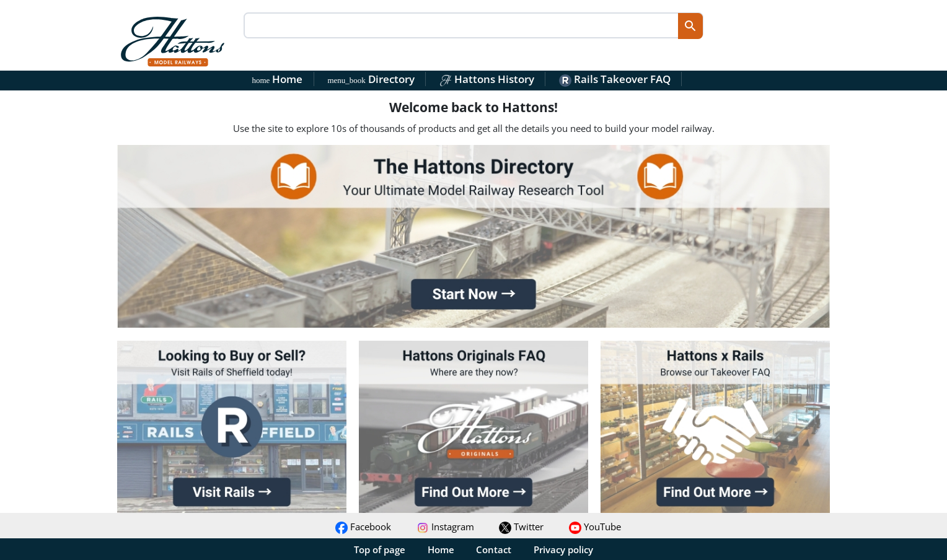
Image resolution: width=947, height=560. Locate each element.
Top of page (380, 549)
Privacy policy (563, 549)
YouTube (595, 527)
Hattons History (487, 79)
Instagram (445, 527)
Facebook (363, 527)
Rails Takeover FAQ (615, 79)
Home (278, 79)
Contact (494, 549)
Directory (371, 79)
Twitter (521, 527)
